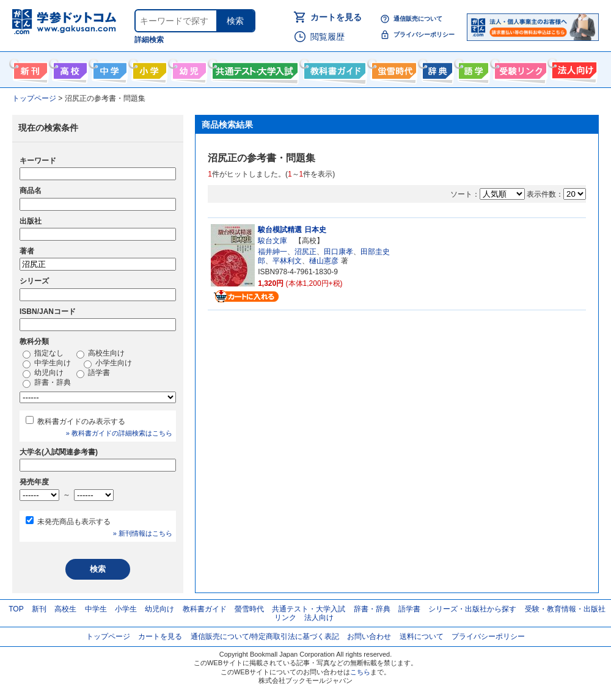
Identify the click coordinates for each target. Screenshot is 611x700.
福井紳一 (273, 252)
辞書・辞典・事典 (436, 68)
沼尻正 (305, 252)
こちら (360, 672)
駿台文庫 (273, 241)
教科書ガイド (333, 68)
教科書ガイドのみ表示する (81, 421)
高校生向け (69, 68)
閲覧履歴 (327, 37)
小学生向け (148, 68)
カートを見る (336, 17)
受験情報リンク (519, 68)
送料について (422, 636)
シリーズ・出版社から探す (472, 609)
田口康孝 (338, 252)
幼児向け (188, 68)
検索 (235, 21)
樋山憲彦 (324, 261)
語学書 (472, 68)
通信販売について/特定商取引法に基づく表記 (265, 636)
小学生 (126, 609)
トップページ (108, 636)
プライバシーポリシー (424, 35)
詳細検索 (149, 40)
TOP (16, 609)
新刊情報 (29, 68)
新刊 (39, 609)
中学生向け (108, 68)
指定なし (43, 354)
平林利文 (287, 261)
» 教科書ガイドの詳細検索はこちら (119, 433)
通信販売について (418, 19)
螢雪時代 (393, 68)
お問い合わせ (369, 636)
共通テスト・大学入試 (254, 68)
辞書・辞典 (47, 383)
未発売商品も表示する (74, 522)
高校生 (65, 609)
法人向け (573, 68)
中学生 (96, 609)
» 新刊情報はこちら (143, 533)
